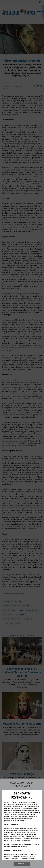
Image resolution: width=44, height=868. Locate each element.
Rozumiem (22, 864)
